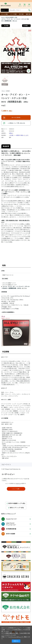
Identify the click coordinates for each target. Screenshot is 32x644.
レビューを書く (16, 489)
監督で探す (28, 14)
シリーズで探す (13, 14)
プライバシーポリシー (16, 637)
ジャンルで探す (5, 14)
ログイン (19, 484)
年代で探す (21, 14)
